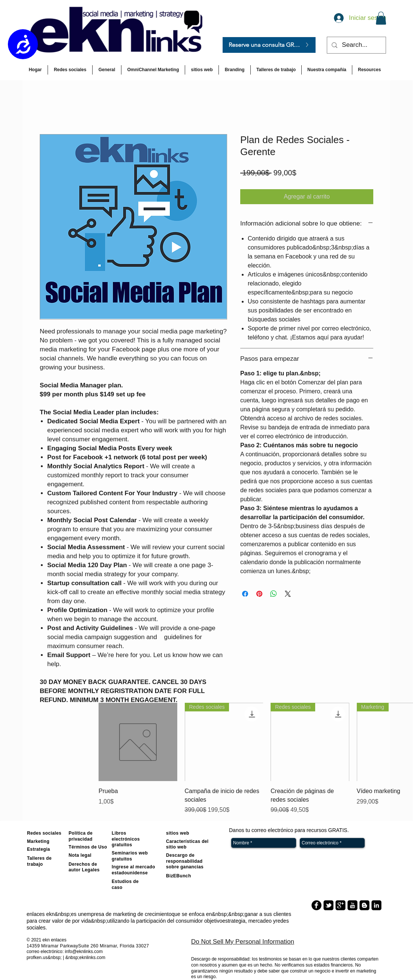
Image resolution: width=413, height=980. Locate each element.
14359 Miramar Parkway (52, 946)
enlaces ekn (41, 914)
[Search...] (356, 45)
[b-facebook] (316, 905)
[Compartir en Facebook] (245, 594)
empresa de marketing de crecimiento (128, 914)
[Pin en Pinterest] (259, 594)
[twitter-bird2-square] (328, 905)
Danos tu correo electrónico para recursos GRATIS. (289, 830)
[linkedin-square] (376, 905)
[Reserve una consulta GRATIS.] (269, 45)
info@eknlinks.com (84, 952)
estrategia (234, 921)
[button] (381, 18)
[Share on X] (288, 594)
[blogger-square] (364, 905)
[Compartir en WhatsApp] (274, 594)
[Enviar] (377, 843)
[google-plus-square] (340, 905)
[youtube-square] (352, 905)
